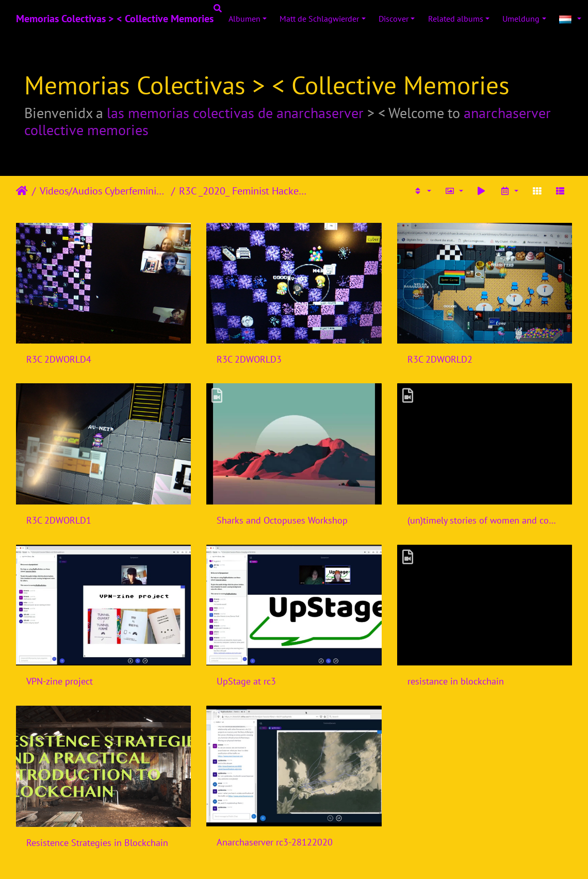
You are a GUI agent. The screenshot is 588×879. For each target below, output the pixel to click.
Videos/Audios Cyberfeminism (103, 191)
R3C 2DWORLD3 (249, 359)
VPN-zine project (60, 681)
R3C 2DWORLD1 (59, 520)
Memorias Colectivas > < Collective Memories (115, 19)
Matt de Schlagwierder (319, 19)
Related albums (456, 19)
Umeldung (521, 19)
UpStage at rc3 (246, 681)
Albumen (244, 19)
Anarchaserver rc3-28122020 (275, 842)
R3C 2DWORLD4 (59, 359)
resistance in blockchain (456, 681)
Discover (394, 19)
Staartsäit (22, 191)
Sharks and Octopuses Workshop (282, 520)
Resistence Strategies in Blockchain (97, 843)
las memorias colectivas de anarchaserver (235, 113)
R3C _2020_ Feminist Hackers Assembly (243, 191)
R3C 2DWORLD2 (440, 359)
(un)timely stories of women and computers (485, 520)
